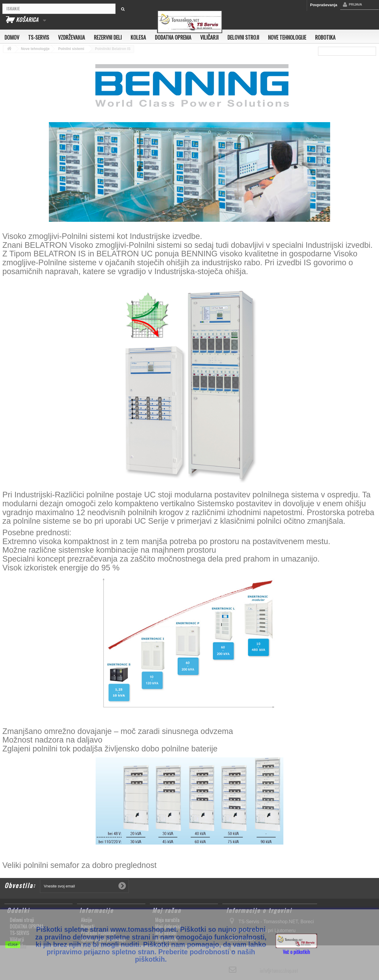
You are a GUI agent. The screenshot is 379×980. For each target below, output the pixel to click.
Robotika (325, 37)
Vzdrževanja (72, 37)
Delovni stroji (243, 37)
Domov (12, 37)
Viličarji (209, 37)
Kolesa (138, 37)
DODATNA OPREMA (173, 37)
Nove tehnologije (287, 37)
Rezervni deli (108, 37)
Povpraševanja (324, 5)
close (13, 945)
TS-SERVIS (39, 37)
